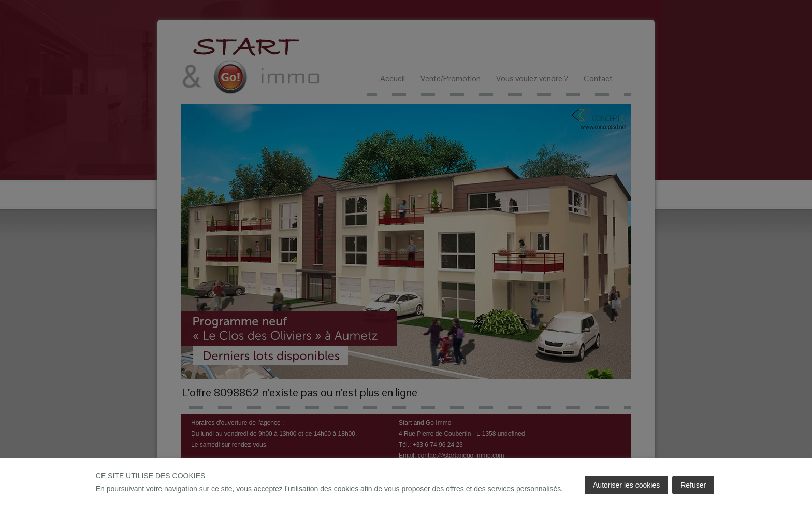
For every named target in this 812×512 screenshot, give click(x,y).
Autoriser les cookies (626, 485)
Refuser (693, 485)
